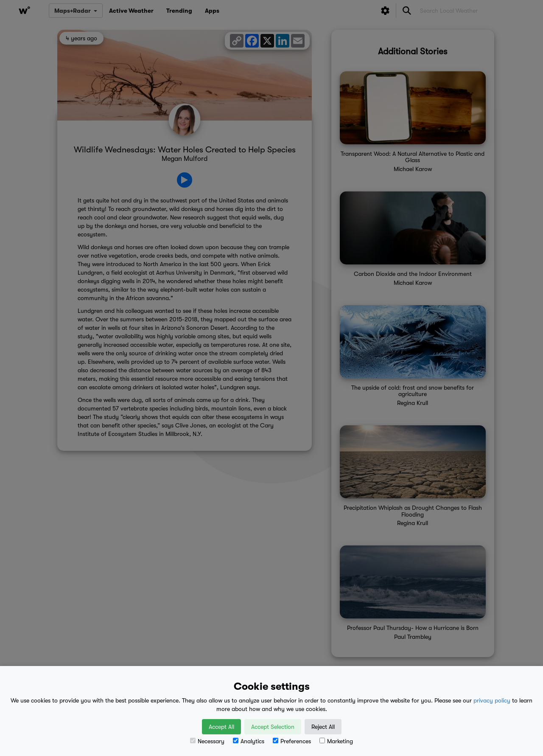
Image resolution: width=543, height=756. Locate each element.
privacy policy (492, 700)
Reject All (323, 727)
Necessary (207, 741)
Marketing (336, 741)
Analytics (249, 741)
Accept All (221, 727)
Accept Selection (273, 727)
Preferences (292, 741)
